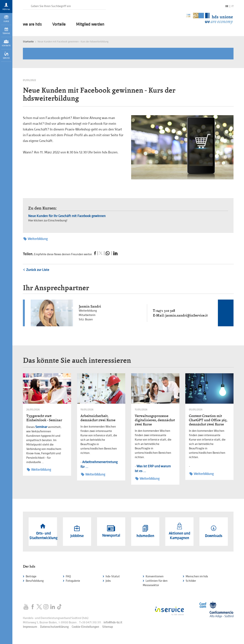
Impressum (30, 627)
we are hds (32, 24)
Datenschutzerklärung (54, 627)
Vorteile (59, 24)
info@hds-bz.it (113, 623)
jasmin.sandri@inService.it (186, 315)
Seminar (41, 427)
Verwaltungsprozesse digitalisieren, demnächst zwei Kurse (155, 420)
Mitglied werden (90, 24)
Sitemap (108, 627)
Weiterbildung (36, 239)
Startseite (28, 42)
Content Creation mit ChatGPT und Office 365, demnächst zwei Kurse (208, 420)
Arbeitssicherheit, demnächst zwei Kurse (98, 418)
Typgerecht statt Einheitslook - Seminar (44, 418)
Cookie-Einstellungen (85, 627)
